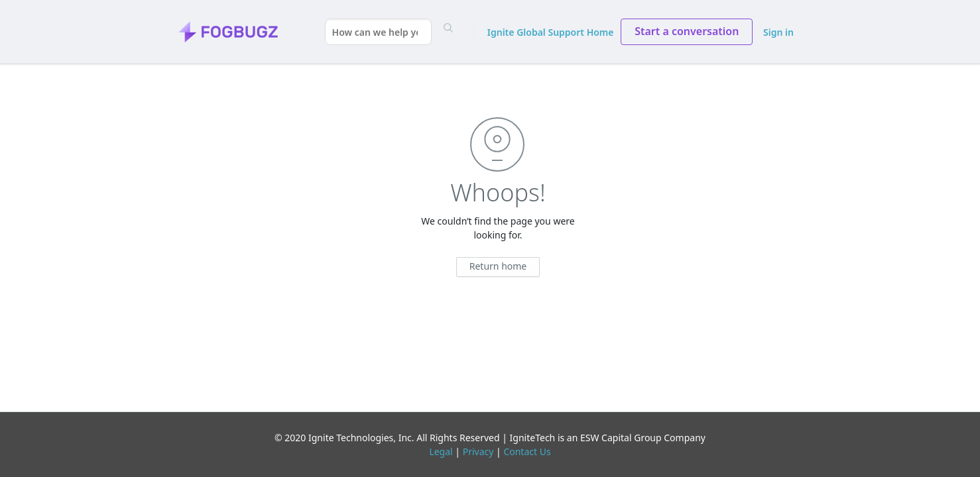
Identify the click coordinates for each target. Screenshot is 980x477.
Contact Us (527, 451)
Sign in (778, 32)
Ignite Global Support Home (551, 32)
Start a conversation (687, 31)
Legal (441, 451)
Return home (498, 266)
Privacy (478, 451)
